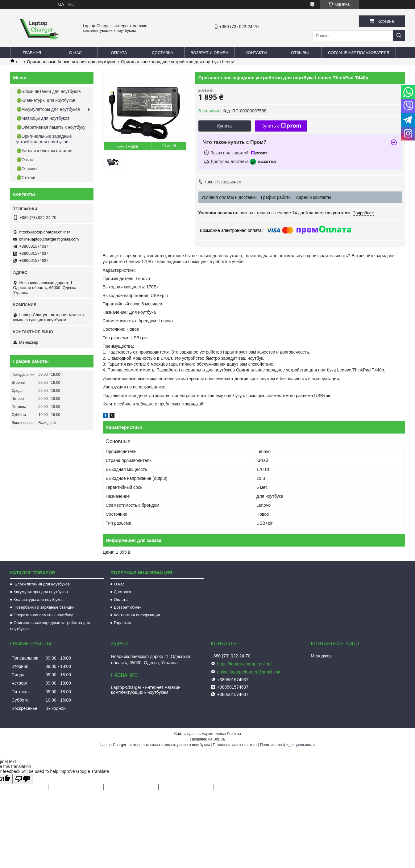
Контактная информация (137, 615)
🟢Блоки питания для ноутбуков (49, 91)
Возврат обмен (128, 607)
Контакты (256, 53)
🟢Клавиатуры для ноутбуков (46, 100)
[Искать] (399, 36)
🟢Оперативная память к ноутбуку (51, 127)
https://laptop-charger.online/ (45, 232)
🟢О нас (25, 160)
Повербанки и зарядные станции (44, 607)
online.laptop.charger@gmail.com (49, 239)
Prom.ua (234, 734)
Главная (32, 53)
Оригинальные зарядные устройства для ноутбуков (50, 626)
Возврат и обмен (210, 53)
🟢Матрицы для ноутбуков (43, 118)
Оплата (119, 53)
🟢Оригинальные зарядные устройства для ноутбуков (44, 139)
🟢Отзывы (27, 169)
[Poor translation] (23, 779)
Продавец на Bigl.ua (208, 739)
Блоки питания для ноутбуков (42, 584)
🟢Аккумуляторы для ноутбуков (48, 109)
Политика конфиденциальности (287, 745)
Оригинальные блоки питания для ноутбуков (72, 62)
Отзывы (300, 53)
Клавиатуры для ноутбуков (39, 600)
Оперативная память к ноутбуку (43, 615)
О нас (75, 53)
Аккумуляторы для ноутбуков (41, 592)
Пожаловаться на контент (235, 745)
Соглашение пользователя (359, 53)
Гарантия (122, 623)
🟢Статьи (26, 178)
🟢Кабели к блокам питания (44, 151)
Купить (224, 126)
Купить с (281, 126)
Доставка (162, 53)
